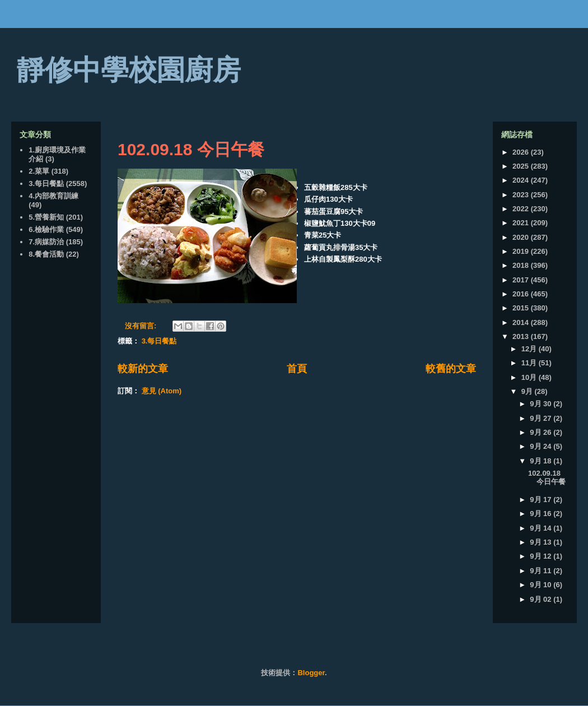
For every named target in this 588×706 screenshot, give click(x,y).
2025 (522, 166)
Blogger (311, 673)
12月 (530, 349)
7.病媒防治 (46, 242)
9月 (528, 391)
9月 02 (542, 599)
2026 (522, 152)
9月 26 (542, 432)
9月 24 (542, 446)
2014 (522, 322)
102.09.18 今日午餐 (191, 149)
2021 (522, 223)
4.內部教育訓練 (53, 196)
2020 (522, 237)
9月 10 (542, 585)
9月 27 (542, 418)
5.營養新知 (46, 217)
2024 (522, 180)
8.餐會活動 (46, 254)
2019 (522, 251)
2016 (522, 294)
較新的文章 (143, 369)
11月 (530, 363)
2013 (522, 336)
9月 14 (542, 528)
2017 (522, 280)
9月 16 (542, 514)
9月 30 (542, 404)
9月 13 (542, 542)
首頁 (297, 369)
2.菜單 (39, 171)
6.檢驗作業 (46, 229)
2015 (522, 308)
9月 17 (542, 500)
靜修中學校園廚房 (129, 70)
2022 (522, 209)
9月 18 (542, 461)
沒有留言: (142, 326)
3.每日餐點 (159, 341)
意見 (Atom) (162, 391)
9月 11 (542, 571)
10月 (530, 377)
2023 (522, 195)
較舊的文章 (451, 369)
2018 (522, 265)
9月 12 (542, 556)
